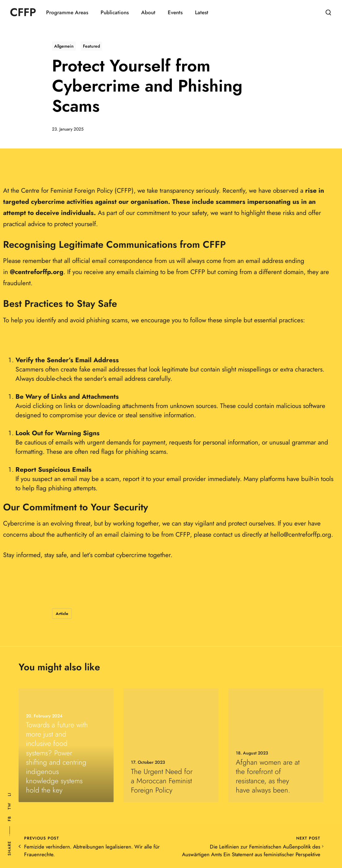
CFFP (23, 12)
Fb (9, 819)
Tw (9, 806)
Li (9, 794)
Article (62, 614)
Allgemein (64, 46)
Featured (91, 46)
